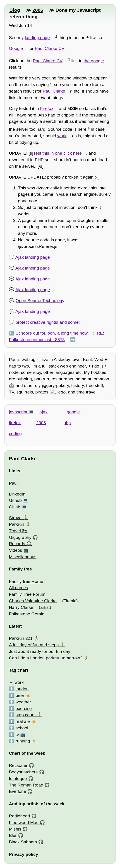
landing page (37, 38)
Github (15, 500)
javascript (18, 412)
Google (16, 48)
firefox (15, 423)
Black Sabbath (23, 842)
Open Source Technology (40, 301)
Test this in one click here (58, 153)
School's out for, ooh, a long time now (52, 333)
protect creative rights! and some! (48, 322)
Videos (15, 550)
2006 (38, 10)
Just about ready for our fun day (40, 651)
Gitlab (14, 507)
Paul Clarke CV (50, 48)
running (23, 741)
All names (18, 588)
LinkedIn (17, 494)
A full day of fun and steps (34, 645)
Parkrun (16, 524)
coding (15, 434)
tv (17, 734)
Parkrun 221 (21, 638)
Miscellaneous (23, 557)
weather (23, 702)
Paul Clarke (54, 91)
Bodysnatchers (23, 772)
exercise (24, 709)
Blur (13, 835)
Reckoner (18, 765)
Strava (15, 518)
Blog (15, 10)
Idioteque (18, 778)
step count (26, 715)
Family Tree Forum (27, 594)
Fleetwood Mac (24, 823)
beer (20, 695)
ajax (43, 412)
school (22, 728)
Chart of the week (27, 753)
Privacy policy (23, 854)
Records (17, 544)
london (22, 689)
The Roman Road (26, 785)
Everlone (17, 791)
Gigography (20, 537)
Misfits (15, 829)
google (73, 412)
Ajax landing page (33, 257)
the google (94, 61)
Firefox (47, 108)
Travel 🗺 (18, 531)
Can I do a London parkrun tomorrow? (46, 658)
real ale (23, 721)
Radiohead (19, 816)
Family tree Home (26, 581)
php (67, 423)
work (62, 136)
